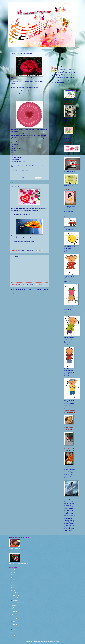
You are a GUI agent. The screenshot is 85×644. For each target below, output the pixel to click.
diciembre (15, 593)
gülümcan (15, 257)
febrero (15, 627)
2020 (12, 570)
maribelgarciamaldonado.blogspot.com (24, 242)
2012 (12, 591)
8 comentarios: (29, 178)
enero (14, 629)
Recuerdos (15, 186)
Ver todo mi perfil (56, 85)
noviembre (15, 595)
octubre (15, 598)
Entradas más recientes (18, 289)
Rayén (61, 67)
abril (14, 622)
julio (14, 614)
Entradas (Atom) (20, 293)
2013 (12, 588)
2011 (12, 633)
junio (14, 616)
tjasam (44, 641)
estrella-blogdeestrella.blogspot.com (20, 171)
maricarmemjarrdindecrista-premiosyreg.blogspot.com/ (25, 87)
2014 (12, 585)
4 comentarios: (30, 284)
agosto (14, 611)
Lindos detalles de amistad (21, 54)
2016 (12, 580)
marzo (14, 624)
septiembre (15, 601)
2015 (12, 583)
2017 (12, 577)
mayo (14, 619)
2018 (12, 575)
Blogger (58, 641)
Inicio (31, 289)
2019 (12, 572)
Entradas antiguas (43, 289)
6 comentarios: (30, 251)
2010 (12, 635)
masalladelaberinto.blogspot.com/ (23, 214)
